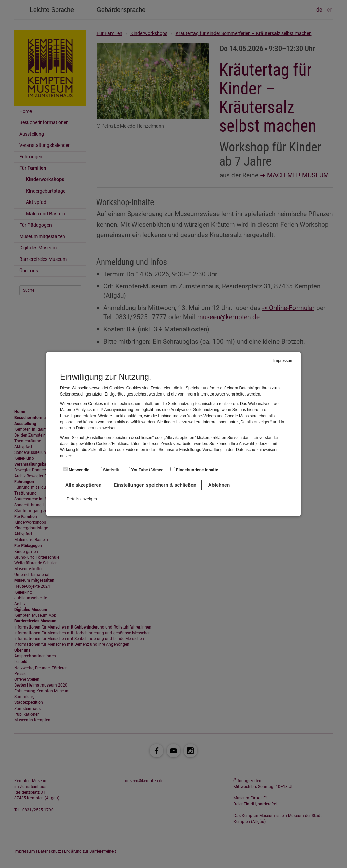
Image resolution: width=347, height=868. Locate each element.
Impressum (283, 361)
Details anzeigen (82, 499)
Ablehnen (219, 485)
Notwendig (77, 470)
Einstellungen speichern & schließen (155, 485)
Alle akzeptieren (84, 485)
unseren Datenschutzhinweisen (88, 428)
